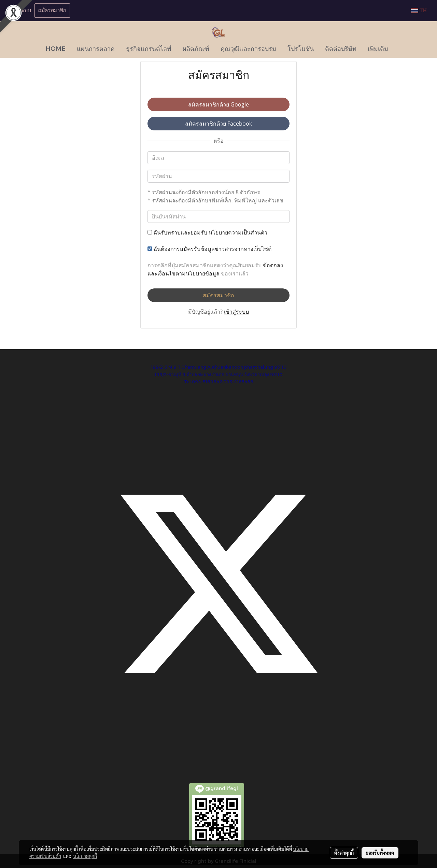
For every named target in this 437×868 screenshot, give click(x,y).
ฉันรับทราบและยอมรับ (207, 232)
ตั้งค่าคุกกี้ (344, 853)
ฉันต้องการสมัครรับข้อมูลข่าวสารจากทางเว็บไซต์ (209, 249)
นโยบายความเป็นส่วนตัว (238, 232)
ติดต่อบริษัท (341, 48)
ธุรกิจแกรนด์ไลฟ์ (149, 48)
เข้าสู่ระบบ (20, 11)
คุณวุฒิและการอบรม (248, 48)
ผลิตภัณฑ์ (196, 48)
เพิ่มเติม (378, 48)
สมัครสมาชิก (52, 11)
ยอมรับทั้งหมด (380, 853)
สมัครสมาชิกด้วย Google (218, 104)
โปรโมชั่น (301, 48)
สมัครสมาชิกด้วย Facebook (218, 124)
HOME (55, 48)
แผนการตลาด (96, 48)
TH (419, 10)
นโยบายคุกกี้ (85, 856)
